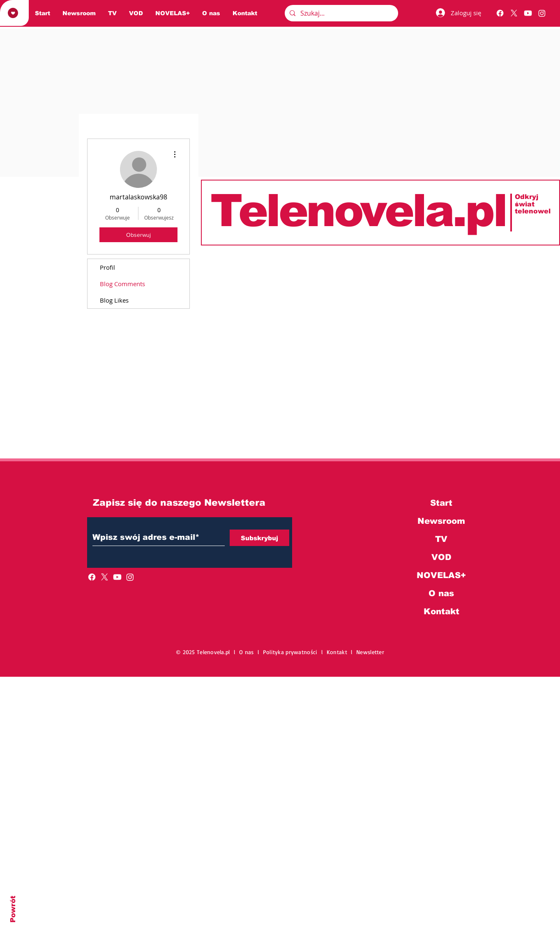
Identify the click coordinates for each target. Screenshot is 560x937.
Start (441, 503)
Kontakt (441, 611)
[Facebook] (500, 13)
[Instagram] (542, 13)
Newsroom (441, 521)
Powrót (13, 909)
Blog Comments (122, 284)
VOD (441, 557)
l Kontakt (336, 652)
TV (441, 539)
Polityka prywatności (292, 652)
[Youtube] (528, 13)
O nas (441, 593)
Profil (107, 267)
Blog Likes (114, 300)
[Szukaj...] (341, 13)
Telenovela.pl (358, 211)
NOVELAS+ (441, 575)
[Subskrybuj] (259, 538)
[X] (514, 13)
